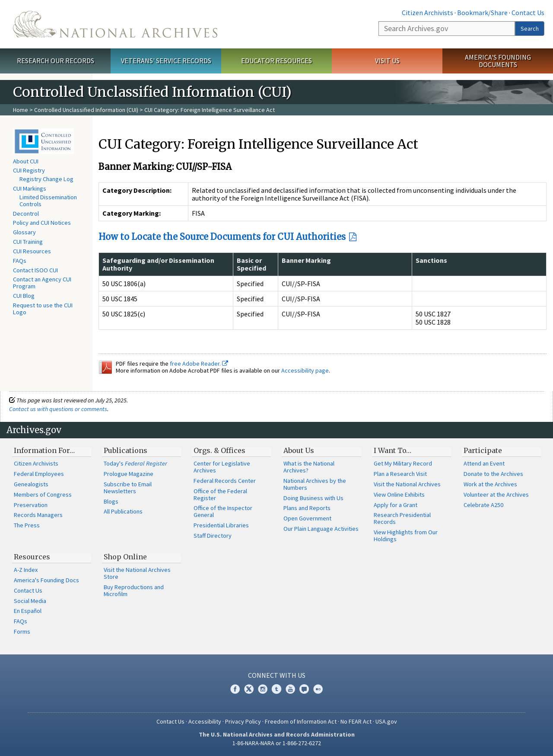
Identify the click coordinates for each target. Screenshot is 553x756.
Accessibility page (305, 370)
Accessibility (205, 721)
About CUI (26, 161)
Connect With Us (277, 675)
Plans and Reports (307, 508)
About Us (299, 450)
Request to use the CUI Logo (43, 309)
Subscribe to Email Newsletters (128, 488)
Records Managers (38, 515)
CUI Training (28, 242)
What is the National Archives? (309, 467)
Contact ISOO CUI (35, 270)
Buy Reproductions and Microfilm (134, 590)
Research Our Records (56, 61)
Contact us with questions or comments (58, 409)
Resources (32, 557)
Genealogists (31, 484)
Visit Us (387, 61)
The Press (27, 525)
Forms (22, 632)
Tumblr (276, 689)
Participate (483, 450)
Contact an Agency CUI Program (42, 283)
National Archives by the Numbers (315, 484)
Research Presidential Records (402, 518)
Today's (135, 463)
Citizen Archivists (427, 13)
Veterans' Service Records (166, 61)
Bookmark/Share (482, 13)
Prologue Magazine (129, 474)
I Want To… (393, 450)
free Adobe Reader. (199, 364)
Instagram (263, 689)
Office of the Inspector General (223, 511)
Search (530, 29)
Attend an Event (484, 463)
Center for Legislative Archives (222, 467)
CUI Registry (29, 170)
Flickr (318, 689)
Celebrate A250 (483, 505)
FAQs (20, 261)
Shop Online (125, 557)
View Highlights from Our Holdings (406, 536)
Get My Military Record (403, 463)
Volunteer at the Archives (496, 494)
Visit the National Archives (407, 484)
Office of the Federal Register (220, 494)
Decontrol (26, 214)
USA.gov (386, 721)
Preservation (31, 505)
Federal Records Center (225, 481)
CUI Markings (30, 188)
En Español (28, 611)
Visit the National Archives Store (137, 573)
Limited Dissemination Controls (48, 201)
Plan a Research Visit (400, 474)
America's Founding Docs (46, 580)
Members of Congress (43, 494)
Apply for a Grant (396, 505)
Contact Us (528, 13)
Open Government (307, 518)
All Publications (123, 511)
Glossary (24, 232)
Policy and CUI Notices (42, 223)
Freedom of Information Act (301, 721)
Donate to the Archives (493, 474)
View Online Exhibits (399, 494)
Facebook (235, 689)
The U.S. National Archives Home (115, 24)
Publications (126, 450)
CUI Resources (32, 251)
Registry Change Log (46, 179)
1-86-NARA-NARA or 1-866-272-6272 (277, 743)
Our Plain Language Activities (321, 529)
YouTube (290, 689)
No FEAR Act (356, 721)
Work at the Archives (490, 484)
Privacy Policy (243, 721)
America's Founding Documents (498, 61)
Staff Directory (213, 536)
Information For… (44, 450)
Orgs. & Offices (219, 450)
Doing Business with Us (313, 498)
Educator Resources (276, 61)
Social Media (30, 601)
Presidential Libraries (221, 525)
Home (21, 110)
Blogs (111, 501)
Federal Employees (39, 474)
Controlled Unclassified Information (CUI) (86, 110)
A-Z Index (26, 570)
